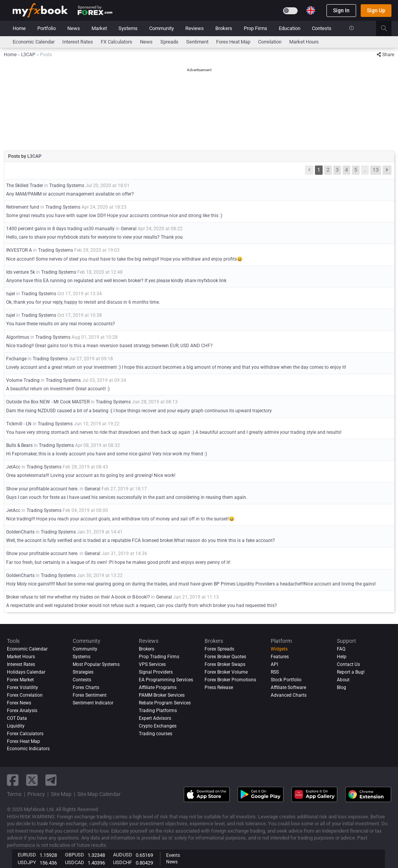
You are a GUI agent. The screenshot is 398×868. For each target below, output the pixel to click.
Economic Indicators (28, 749)
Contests (322, 28)
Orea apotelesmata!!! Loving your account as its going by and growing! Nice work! (91, 475)
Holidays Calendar (26, 672)
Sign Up (376, 10)
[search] (388, 28)
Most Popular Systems (96, 664)
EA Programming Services (166, 680)
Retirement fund (23, 207)
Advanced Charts (289, 695)
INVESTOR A (19, 250)
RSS (275, 672)
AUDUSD (123, 855)
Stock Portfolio (286, 680)
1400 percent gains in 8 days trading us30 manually (60, 229)
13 (376, 170)
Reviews (195, 28)
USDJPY (27, 862)
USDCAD (75, 862)
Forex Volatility (22, 687)
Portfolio (47, 28)
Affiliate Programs (158, 687)
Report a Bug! (351, 672)
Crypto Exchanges (158, 726)
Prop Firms (256, 28)
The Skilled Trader (25, 186)
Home (19, 28)
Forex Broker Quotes (225, 657)
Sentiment (197, 42)
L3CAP (34, 156)
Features (280, 657)
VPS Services (152, 664)
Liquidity (16, 726)
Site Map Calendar (99, 794)
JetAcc (13, 467)
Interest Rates (78, 42)
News (74, 28)
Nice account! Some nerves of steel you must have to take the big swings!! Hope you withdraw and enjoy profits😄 (124, 259)
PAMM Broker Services (162, 695)
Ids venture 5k (21, 272)
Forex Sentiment (90, 695)
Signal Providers (156, 672)
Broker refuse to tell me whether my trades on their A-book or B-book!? (78, 597)
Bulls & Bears (19, 445)
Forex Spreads (219, 649)
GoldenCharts (20, 532)
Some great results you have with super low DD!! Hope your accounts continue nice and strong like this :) (114, 216)
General (129, 229)
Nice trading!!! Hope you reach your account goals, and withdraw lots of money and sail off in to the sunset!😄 (120, 519)
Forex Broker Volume (226, 672)
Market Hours (304, 42)
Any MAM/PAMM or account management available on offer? (70, 194)
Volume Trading (23, 380)
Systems (128, 28)
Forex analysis (22, 711)
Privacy (36, 794)
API (274, 664)
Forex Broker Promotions (230, 680)
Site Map (61, 794)
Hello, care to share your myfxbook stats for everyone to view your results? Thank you (94, 237)
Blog (341, 687)
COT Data (17, 718)
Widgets (279, 649)
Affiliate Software (288, 687)
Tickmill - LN (19, 424)
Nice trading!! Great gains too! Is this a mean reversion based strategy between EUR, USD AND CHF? (109, 346)
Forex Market (20, 680)
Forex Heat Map (233, 42)
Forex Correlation (25, 695)
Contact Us (348, 664)
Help (342, 657)
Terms (14, 794)
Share (386, 55)
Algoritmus (18, 337)
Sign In (341, 10)
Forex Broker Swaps (225, 664)
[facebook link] (13, 780)
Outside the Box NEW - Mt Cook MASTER (48, 402)
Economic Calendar (34, 42)
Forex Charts (86, 687)
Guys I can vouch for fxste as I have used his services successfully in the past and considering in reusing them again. (127, 497)
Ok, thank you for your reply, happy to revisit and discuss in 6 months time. (83, 302)
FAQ (341, 649)
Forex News (19, 703)
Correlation (270, 42)
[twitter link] (32, 780)
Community (162, 28)
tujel (11, 294)
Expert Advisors (155, 718)
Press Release (219, 687)
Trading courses (156, 734)
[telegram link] (51, 780)
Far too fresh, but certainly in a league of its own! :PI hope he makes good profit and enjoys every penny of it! (118, 562)
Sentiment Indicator (93, 703)
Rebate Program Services (165, 703)
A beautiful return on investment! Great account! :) (58, 389)
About (343, 680)
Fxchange (16, 359)
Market (99, 28)
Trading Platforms (158, 711)
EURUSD (27, 855)
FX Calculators (117, 42)
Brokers (224, 28)
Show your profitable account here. (42, 489)
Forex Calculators (25, 734)
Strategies (83, 672)
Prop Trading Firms (159, 657)
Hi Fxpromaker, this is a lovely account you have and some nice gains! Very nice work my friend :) (107, 454)
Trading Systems (67, 186)
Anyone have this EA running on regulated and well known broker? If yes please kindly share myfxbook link (116, 281)
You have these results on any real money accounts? (61, 324)
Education (290, 28)
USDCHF (122, 862)
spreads (169, 42)
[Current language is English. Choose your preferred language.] (311, 10)
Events (173, 855)
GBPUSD (75, 855)
